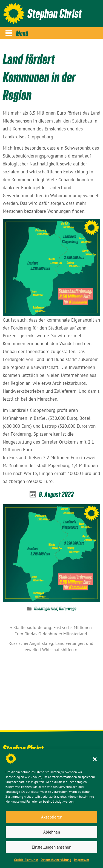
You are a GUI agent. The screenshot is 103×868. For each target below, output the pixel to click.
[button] (95, 759)
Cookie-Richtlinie (26, 860)
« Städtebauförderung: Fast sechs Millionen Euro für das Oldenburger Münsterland (51, 630)
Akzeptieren (52, 817)
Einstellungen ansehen (51, 847)
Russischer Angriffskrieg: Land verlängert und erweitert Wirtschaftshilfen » (51, 646)
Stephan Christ (55, 13)
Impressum (81, 860)
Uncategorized (46, 609)
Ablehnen (52, 832)
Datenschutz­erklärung (56, 860)
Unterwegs (68, 609)
